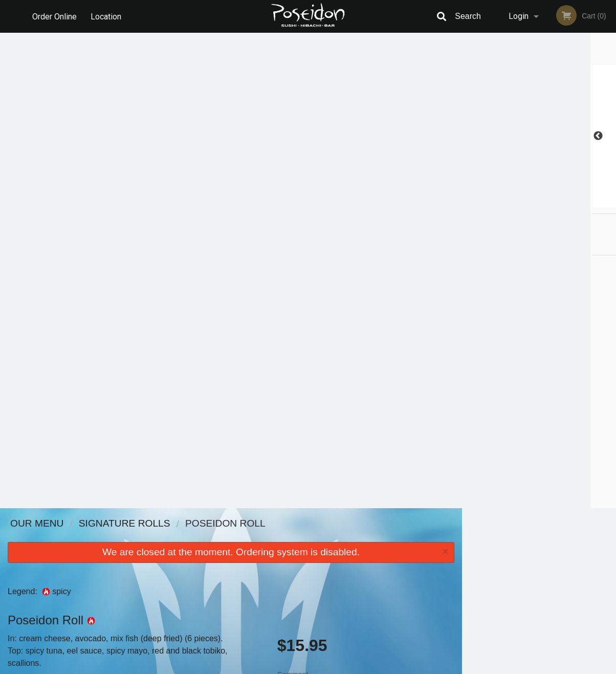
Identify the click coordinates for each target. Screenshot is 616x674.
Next (608, 136)
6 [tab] (578, 202)
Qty (304, 254)
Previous (470, 136)
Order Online (54, 16)
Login (519, 16)
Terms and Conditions (390, 550)
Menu (281, 537)
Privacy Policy (379, 562)
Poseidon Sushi (95, 524)
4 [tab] (547, 202)
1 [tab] (501, 202)
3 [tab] (532, 202)
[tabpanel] (539, 136)
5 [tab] (562, 202)
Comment (366, 213)
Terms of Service (325, 667)
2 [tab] (516, 202)
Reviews (370, 537)
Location (106, 16)
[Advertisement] (231, 475)
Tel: (475, 562)
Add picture (28, 214)
